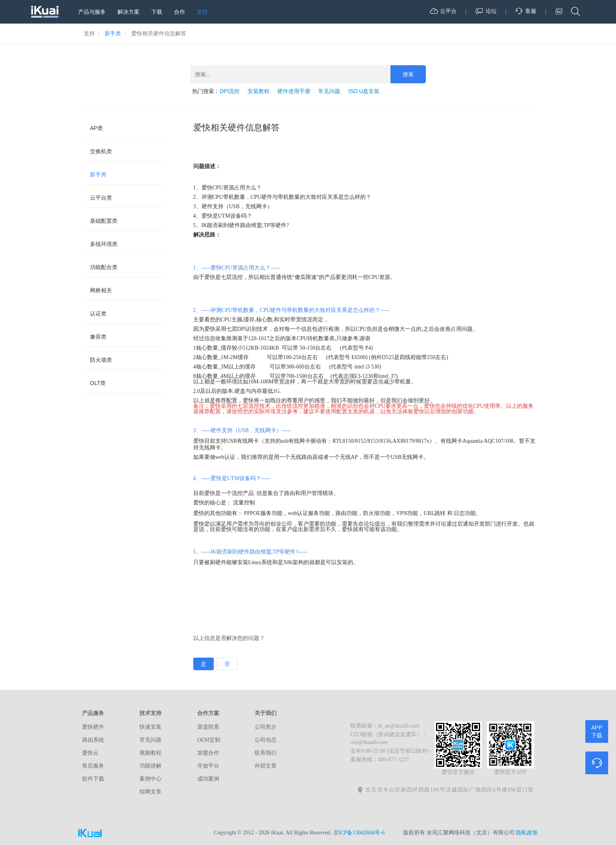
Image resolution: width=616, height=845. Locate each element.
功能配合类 (104, 267)
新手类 (98, 174)
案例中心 (150, 779)
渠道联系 (208, 727)
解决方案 (128, 12)
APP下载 (597, 731)
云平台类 (101, 198)
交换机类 (101, 151)
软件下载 (93, 779)
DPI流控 (230, 91)
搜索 (408, 74)
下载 (157, 12)
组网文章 (150, 792)
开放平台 (208, 766)
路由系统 (93, 740)
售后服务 (93, 766)
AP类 (96, 128)
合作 (180, 12)
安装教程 (258, 91)
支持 (202, 12)
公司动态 (266, 740)
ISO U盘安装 (364, 91)
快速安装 (150, 727)
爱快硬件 (93, 727)
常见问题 (329, 91)
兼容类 (98, 337)
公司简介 (266, 727)
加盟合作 (208, 753)
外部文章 (266, 766)
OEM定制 (209, 740)
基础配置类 (104, 221)
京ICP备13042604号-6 (359, 833)
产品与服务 (92, 12)
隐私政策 (527, 833)
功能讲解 (150, 766)
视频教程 (150, 753)
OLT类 (98, 383)
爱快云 (90, 753)
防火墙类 (101, 360)
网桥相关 (101, 290)
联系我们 (266, 753)
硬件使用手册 (294, 91)
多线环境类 (104, 244)
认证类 (98, 313)
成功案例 (208, 779)
